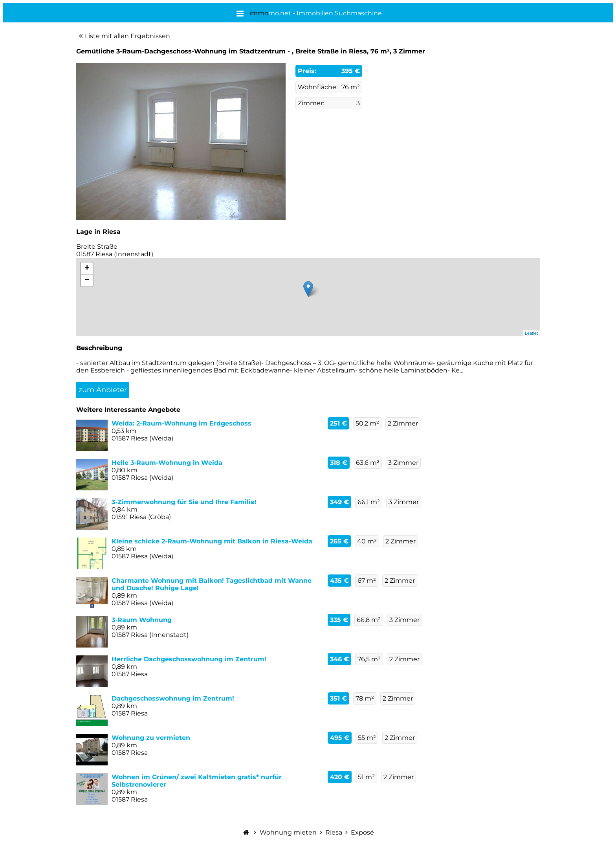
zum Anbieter (103, 390)
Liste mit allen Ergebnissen (127, 36)
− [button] (87, 281)
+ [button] (87, 268)
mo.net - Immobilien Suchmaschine (316, 13)
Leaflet (531, 333)
